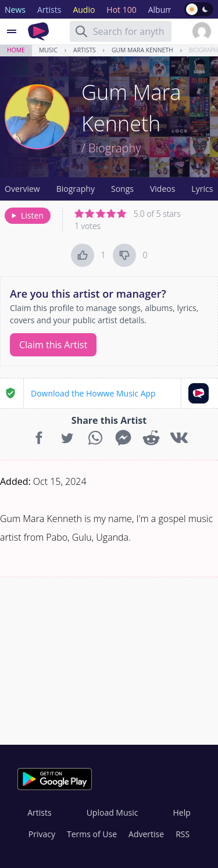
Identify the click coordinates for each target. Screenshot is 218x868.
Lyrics (202, 189)
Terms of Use (92, 834)
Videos (162, 189)
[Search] (81, 31)
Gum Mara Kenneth (142, 50)
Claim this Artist (53, 345)
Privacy (42, 834)
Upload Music (112, 812)
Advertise (146, 834)
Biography (76, 189)
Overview (22, 189)
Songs (122, 189)
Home (16, 50)
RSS (183, 834)
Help (181, 812)
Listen (26, 215)
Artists (85, 50)
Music (48, 50)
